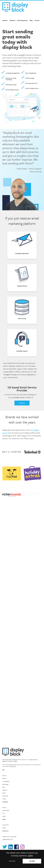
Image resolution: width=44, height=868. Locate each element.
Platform (12, 20)
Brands (4, 793)
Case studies (5, 796)
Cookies (4, 828)
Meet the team (6, 810)
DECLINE (12, 861)
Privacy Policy (13, 766)
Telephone (9, 837)
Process (4, 799)
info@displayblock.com (8, 839)
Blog (31, 20)
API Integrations (22, 20)
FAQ (3, 813)
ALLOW (32, 861)
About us (4, 807)
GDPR (30, 856)
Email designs (5, 784)
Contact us (22, 400)
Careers (4, 816)
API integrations (6, 781)
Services (5, 20)
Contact (37, 20)
